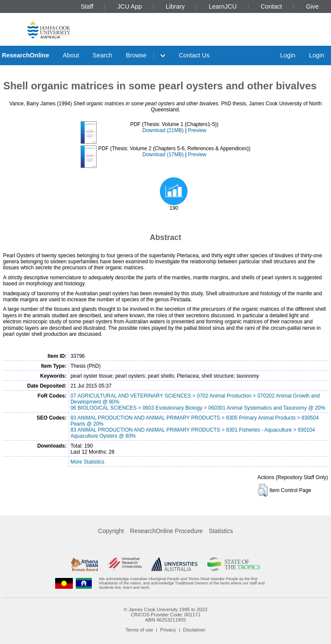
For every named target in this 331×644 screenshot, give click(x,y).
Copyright (111, 531)
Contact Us (194, 55)
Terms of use (139, 630)
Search (103, 55)
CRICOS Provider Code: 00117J (165, 615)
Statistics (221, 531)
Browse (136, 55)
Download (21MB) (163, 130)
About (71, 55)
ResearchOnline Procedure (167, 531)
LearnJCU (223, 6)
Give (312, 6)
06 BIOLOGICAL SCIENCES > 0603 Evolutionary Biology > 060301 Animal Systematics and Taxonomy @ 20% (198, 408)
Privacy (168, 630)
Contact (272, 6)
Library (175, 6)
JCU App (130, 6)
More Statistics (87, 462)
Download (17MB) (163, 155)
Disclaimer (194, 630)
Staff (87, 6)
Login (288, 55)
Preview (197, 130)
